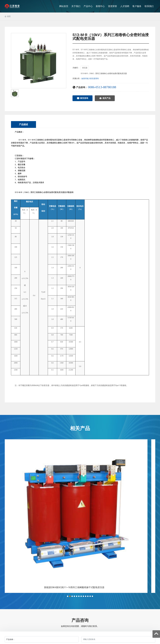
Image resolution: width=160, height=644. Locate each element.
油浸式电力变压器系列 (90, 78)
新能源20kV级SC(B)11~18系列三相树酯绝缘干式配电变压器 (80, 587)
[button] (68, 596)
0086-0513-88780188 (102, 87)
